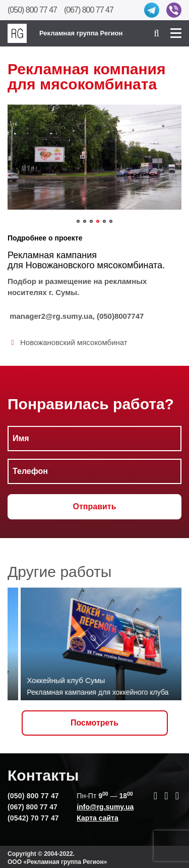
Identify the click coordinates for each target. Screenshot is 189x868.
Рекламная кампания (52, 255)
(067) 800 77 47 (89, 10)
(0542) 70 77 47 (33, 818)
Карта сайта (97, 818)
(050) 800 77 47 (32, 10)
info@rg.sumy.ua (105, 807)
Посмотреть (94, 723)
